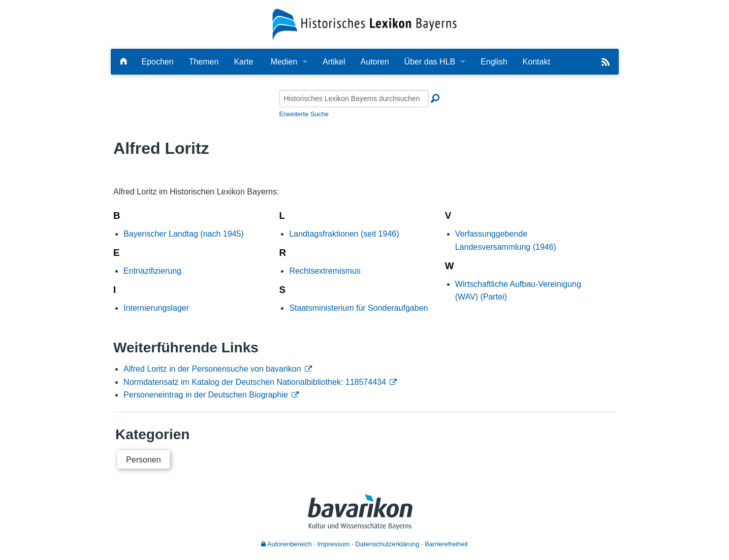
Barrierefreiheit (446, 544)
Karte (243, 62)
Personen (144, 460)
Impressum (333, 544)
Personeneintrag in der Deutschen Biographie (206, 395)
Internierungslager (156, 308)
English (494, 62)
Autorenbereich (287, 544)
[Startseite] (364, 24)
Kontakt (536, 62)
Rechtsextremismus (325, 271)
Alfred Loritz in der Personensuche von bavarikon (212, 369)
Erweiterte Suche (304, 114)
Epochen (158, 62)
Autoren (375, 62)
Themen (204, 62)
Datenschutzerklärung (387, 544)
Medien (284, 62)
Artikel (334, 62)
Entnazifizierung (152, 271)
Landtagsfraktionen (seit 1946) (344, 234)
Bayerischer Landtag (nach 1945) (184, 234)
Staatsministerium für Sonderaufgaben (358, 308)
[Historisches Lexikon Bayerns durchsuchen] (354, 98)
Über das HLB (430, 62)
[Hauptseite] (123, 62)
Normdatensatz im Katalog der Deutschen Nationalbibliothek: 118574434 (255, 382)
